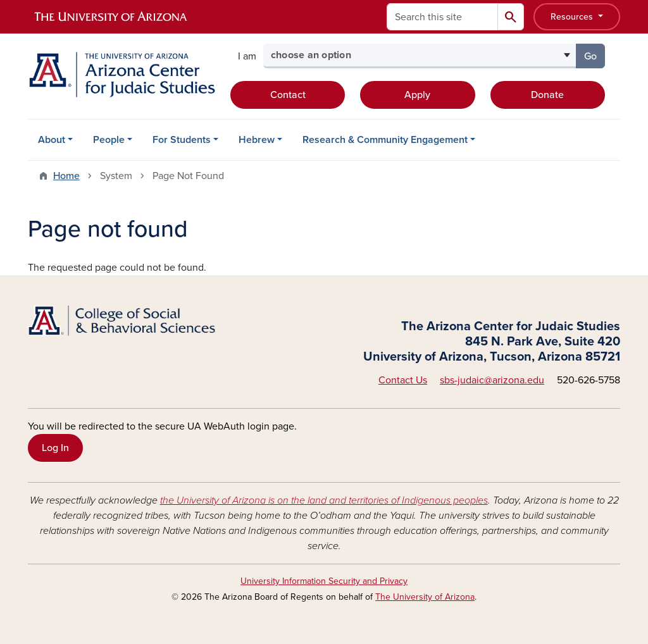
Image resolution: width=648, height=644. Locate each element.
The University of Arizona (425, 597)
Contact (288, 95)
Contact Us (403, 380)
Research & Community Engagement (385, 140)
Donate (547, 95)
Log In (55, 448)
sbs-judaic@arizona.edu (492, 380)
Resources (573, 17)
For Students (182, 140)
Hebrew (257, 140)
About (52, 140)
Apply (417, 95)
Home (66, 176)
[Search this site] (442, 17)
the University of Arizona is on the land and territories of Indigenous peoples (324, 500)
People (109, 140)
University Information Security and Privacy (324, 581)
